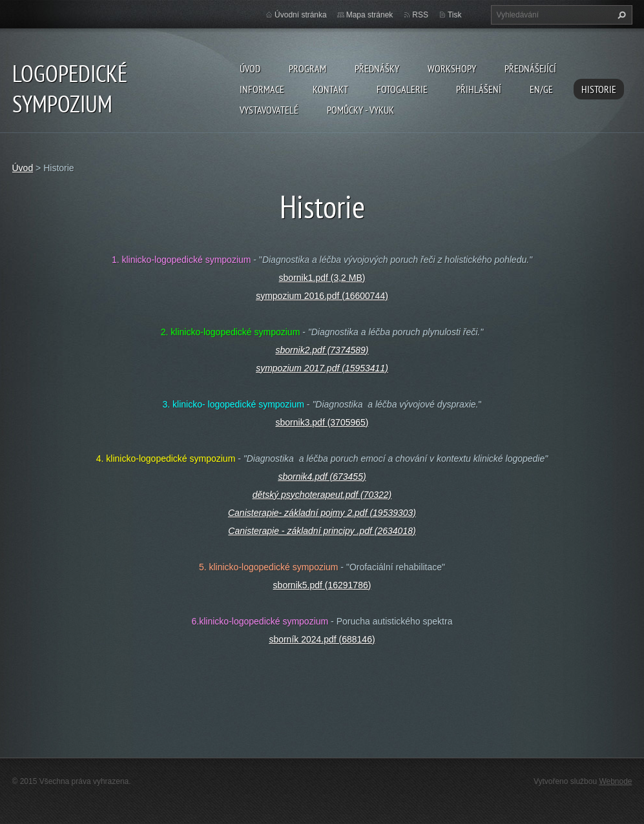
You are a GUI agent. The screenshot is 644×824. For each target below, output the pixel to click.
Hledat (620, 15)
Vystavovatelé (269, 110)
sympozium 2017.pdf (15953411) (322, 368)
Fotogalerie (402, 89)
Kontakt (330, 89)
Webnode (615, 781)
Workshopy (452, 68)
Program (307, 68)
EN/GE (541, 89)
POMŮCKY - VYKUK (360, 110)
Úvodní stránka (301, 15)
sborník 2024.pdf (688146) (322, 639)
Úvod (250, 68)
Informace (262, 89)
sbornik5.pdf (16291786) (322, 585)
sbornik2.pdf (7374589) (322, 350)
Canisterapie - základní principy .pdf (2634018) (322, 531)
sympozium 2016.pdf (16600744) (322, 296)
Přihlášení (479, 89)
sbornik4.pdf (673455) (322, 477)
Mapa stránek (370, 15)
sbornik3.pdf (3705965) (322, 422)
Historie (599, 89)
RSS (420, 15)
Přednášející (530, 68)
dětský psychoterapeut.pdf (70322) (322, 495)
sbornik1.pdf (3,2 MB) (322, 278)
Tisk (455, 15)
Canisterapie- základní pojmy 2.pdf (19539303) (322, 513)
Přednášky (377, 68)
